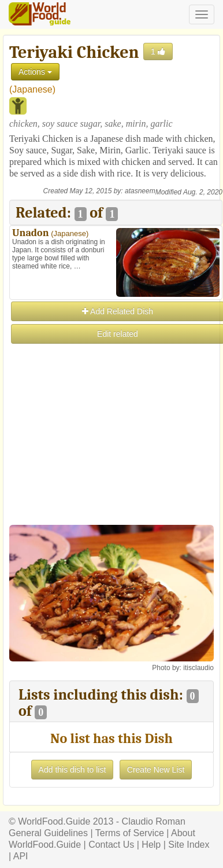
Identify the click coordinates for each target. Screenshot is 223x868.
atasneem (140, 191)
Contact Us (111, 845)
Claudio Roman (154, 821)
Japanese (32, 89)
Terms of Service (130, 833)
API (21, 856)
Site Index (189, 845)
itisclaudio (198, 668)
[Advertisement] (111, 457)
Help (151, 845)
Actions (35, 72)
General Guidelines (48, 833)
